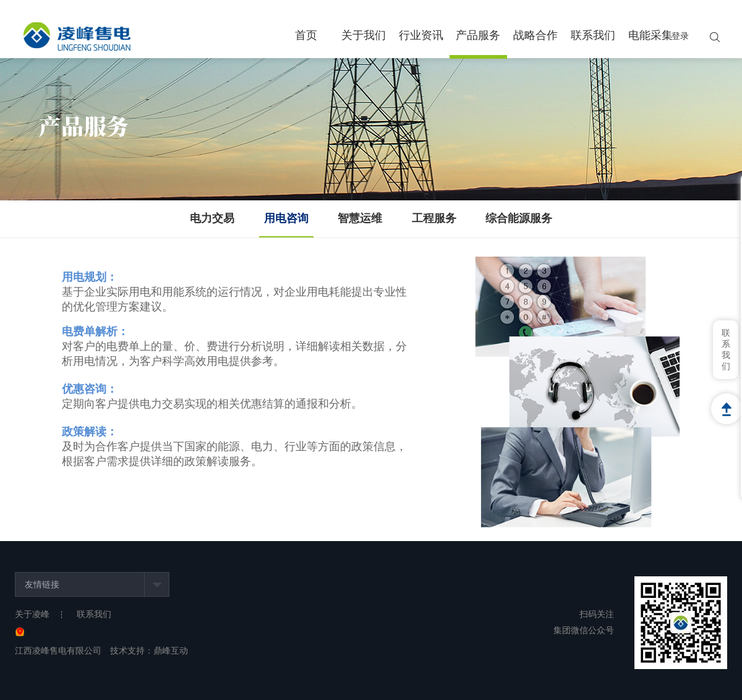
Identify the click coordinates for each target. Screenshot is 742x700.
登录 (680, 36)
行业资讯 (421, 35)
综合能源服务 (519, 218)
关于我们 (364, 35)
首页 (306, 35)
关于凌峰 (32, 614)
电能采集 (650, 35)
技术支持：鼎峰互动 (149, 651)
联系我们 (593, 35)
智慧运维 (360, 218)
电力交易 (212, 218)
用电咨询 (286, 218)
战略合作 (535, 35)
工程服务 (434, 218)
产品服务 (478, 35)
